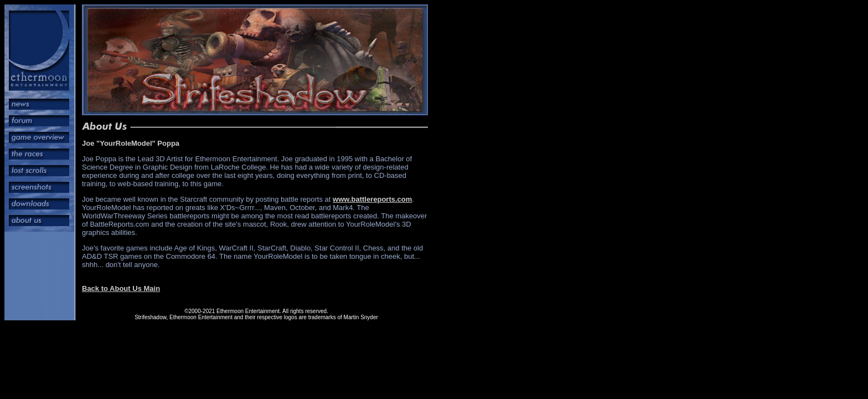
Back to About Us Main (121, 288)
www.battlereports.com (372, 199)
